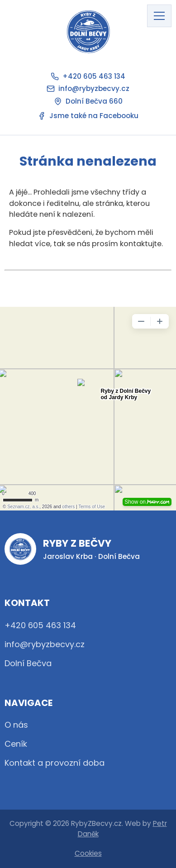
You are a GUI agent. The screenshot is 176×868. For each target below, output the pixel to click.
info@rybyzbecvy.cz (88, 88)
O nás (16, 725)
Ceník (16, 744)
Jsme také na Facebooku (88, 116)
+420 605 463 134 (88, 76)
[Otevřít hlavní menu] (159, 16)
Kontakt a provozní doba (55, 763)
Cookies (88, 853)
